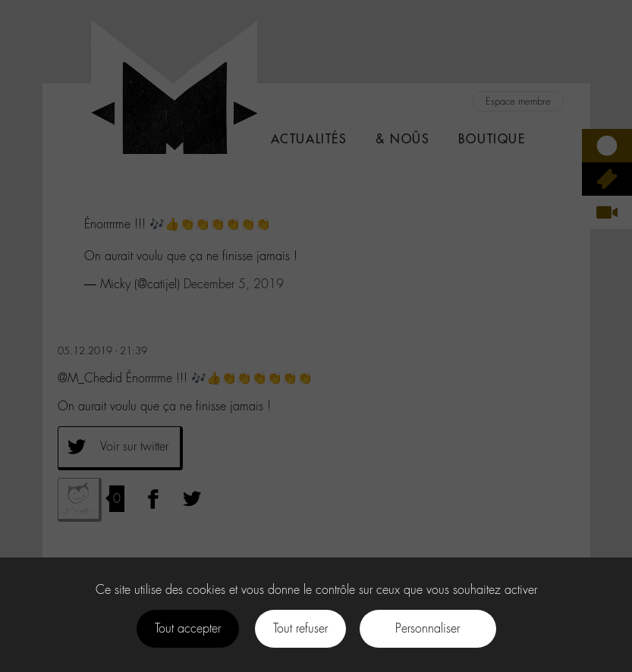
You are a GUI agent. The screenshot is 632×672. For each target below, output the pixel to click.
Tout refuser (300, 628)
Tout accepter (188, 628)
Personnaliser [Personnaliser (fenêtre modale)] (428, 628)
